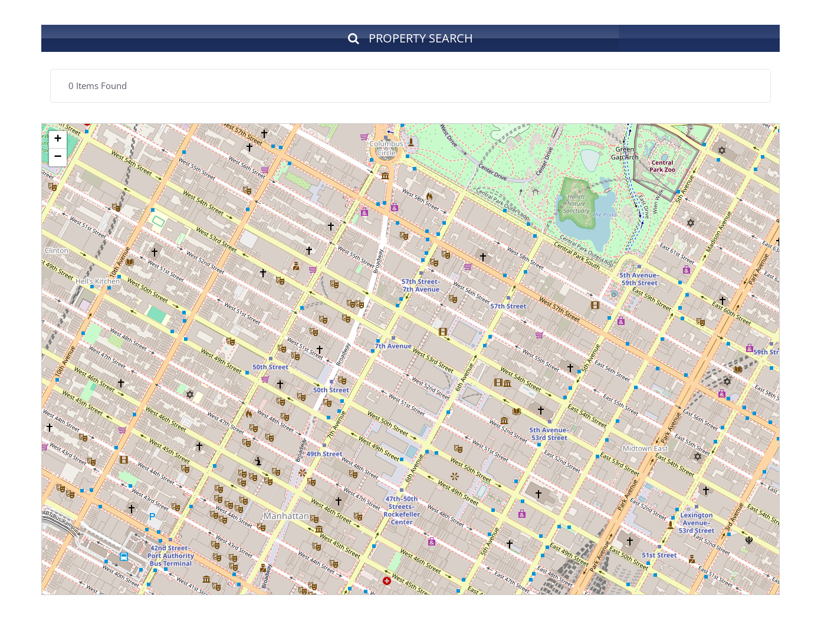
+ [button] (58, 140)
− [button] (58, 157)
